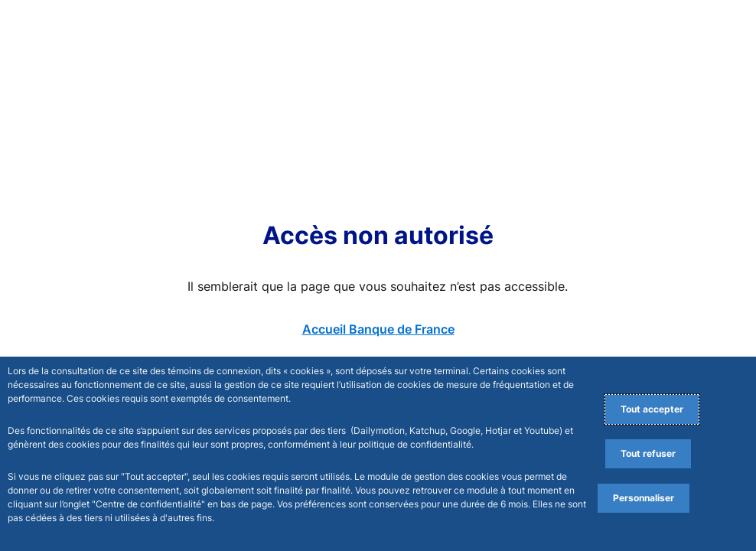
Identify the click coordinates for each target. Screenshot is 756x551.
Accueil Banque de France (378, 329)
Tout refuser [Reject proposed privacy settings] (648, 453)
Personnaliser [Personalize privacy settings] (644, 498)
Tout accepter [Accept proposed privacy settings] (652, 409)
